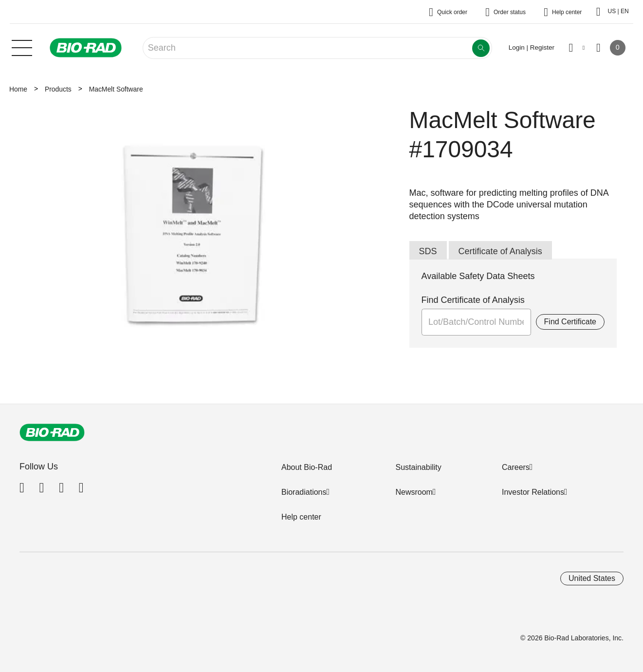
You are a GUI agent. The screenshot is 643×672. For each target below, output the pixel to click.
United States (592, 578)
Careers (516, 467)
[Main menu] (22, 47)
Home (18, 89)
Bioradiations (304, 492)
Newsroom (414, 492)
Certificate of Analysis (500, 251)
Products (58, 89)
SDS (428, 251)
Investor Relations (533, 492)
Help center (301, 517)
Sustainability (418, 467)
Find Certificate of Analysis (473, 300)
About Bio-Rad (307, 467)
